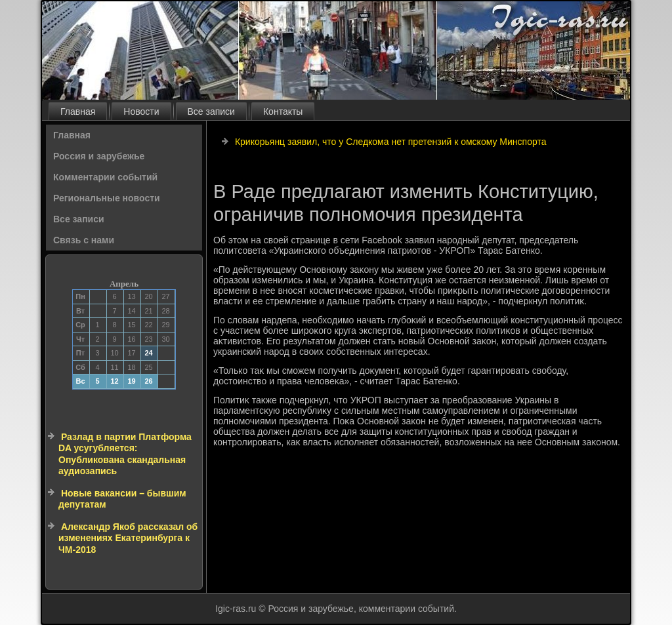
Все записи (211, 111)
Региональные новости (107, 198)
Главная (78, 111)
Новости (141, 111)
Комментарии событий (105, 177)
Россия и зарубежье (99, 156)
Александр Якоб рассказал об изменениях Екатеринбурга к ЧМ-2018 (128, 538)
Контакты (283, 111)
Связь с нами (84, 240)
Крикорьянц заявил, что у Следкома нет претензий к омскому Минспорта (391, 142)
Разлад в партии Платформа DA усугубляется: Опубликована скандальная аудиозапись (125, 454)
